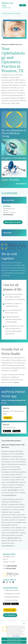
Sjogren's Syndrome (14, 158)
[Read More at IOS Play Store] (7, 604)
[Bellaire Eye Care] (10, 5)
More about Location (13, 222)
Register (8, 418)
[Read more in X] (10, 582)
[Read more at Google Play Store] (16, 431)
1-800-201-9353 (12, 490)
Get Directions (8, 215)
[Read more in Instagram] (7, 582)
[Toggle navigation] (23, 5)
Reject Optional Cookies (14, 642)
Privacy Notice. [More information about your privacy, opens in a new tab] (16, 636)
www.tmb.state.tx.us (10, 495)
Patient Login (10, 610)
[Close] (24, 623)
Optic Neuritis (10, 180)
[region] (14, 632)
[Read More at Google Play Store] (15, 604)
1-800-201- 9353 (12, 538)
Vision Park (7, 233)
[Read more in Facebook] (4, 582)
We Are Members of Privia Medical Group (14, 133)
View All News (21, 184)
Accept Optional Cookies (14, 639)
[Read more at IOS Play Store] (7, 431)
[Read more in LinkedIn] (13, 582)
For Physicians (10, 615)
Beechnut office (9, 200)
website (16, 382)
